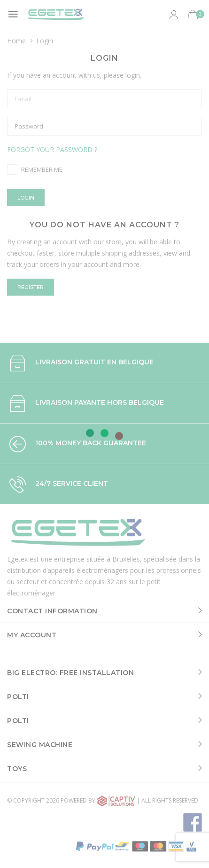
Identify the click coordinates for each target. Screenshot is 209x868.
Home (16, 41)
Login (26, 198)
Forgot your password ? (52, 149)
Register (31, 287)
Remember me (42, 169)
